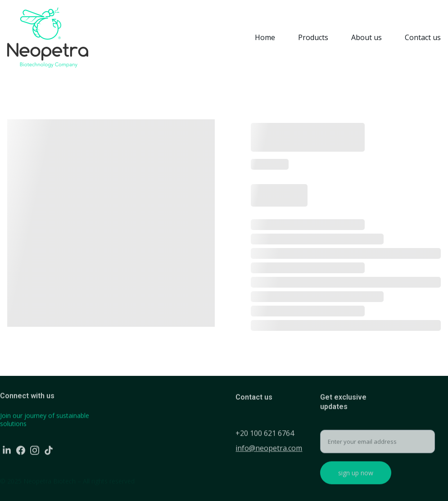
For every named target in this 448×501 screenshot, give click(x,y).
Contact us (423, 37)
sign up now (356, 476)
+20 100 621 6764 (265, 434)
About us (367, 37)
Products (313, 37)
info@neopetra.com (269, 449)
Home (265, 37)
